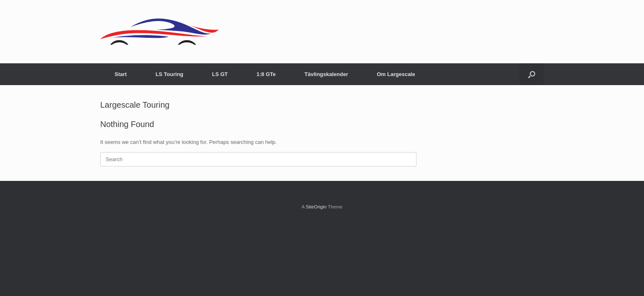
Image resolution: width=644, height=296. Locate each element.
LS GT (220, 74)
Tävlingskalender (326, 74)
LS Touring (170, 74)
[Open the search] (532, 74)
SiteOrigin (316, 207)
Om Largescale (396, 74)
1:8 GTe (266, 74)
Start (121, 74)
